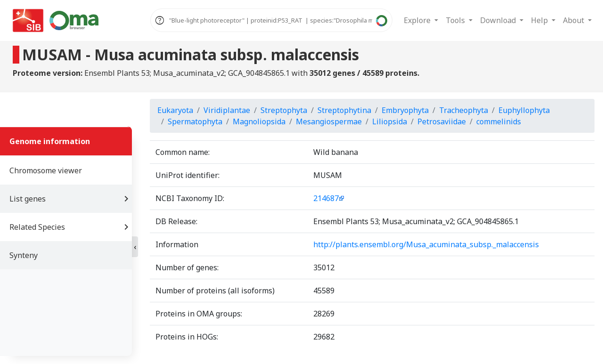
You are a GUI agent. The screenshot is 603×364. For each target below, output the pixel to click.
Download (499, 20)
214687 (326, 198)
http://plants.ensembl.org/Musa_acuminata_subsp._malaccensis (426, 244)
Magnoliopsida (259, 121)
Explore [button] (418, 20)
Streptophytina (344, 110)
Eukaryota (175, 110)
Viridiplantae (227, 110)
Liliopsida (390, 121)
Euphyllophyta (524, 110)
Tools (456, 20)
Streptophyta (284, 110)
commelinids (499, 121)
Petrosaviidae (442, 121)
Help (540, 20)
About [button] (574, 20)
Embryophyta (405, 110)
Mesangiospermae (329, 121)
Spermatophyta (195, 121)
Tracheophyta (464, 110)
